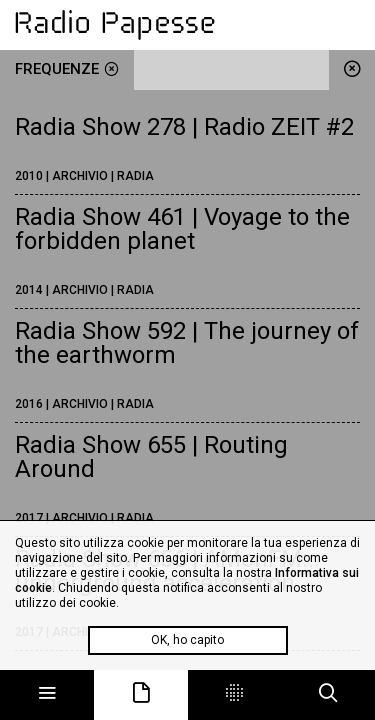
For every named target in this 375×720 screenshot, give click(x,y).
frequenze (67, 69)
